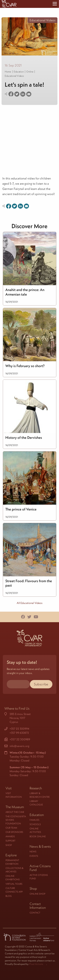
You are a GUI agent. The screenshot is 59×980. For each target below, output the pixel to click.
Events (34, 856)
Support (10, 841)
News (33, 852)
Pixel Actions (36, 964)
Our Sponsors (14, 832)
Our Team (11, 828)
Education (19, 72)
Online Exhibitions (13, 878)
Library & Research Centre (40, 795)
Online (30, 72)
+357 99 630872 (19, 733)
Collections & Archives (14, 870)
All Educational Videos (30, 603)
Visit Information (14, 795)
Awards (10, 836)
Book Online (38, 836)
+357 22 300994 (19, 729)
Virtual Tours (14, 884)
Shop (9, 845)
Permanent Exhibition (12, 862)
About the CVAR (15, 812)
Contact (35, 913)
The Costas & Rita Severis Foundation (16, 820)
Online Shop (37, 894)
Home (8, 72)
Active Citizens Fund (39, 877)
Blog (9, 896)
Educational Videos (14, 76)
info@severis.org (19, 746)
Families (34, 820)
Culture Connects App (14, 890)
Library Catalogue (36, 803)
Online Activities (35, 830)
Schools (35, 824)
